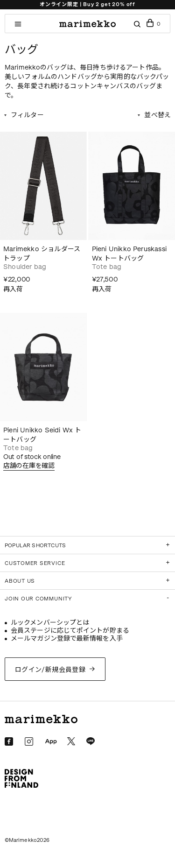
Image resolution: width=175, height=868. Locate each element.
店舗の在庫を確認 (29, 466)
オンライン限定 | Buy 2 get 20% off (87, 4)
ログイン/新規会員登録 (50, 670)
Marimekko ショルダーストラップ (42, 254)
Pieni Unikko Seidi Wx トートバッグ (42, 435)
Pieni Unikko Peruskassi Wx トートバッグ (129, 254)
